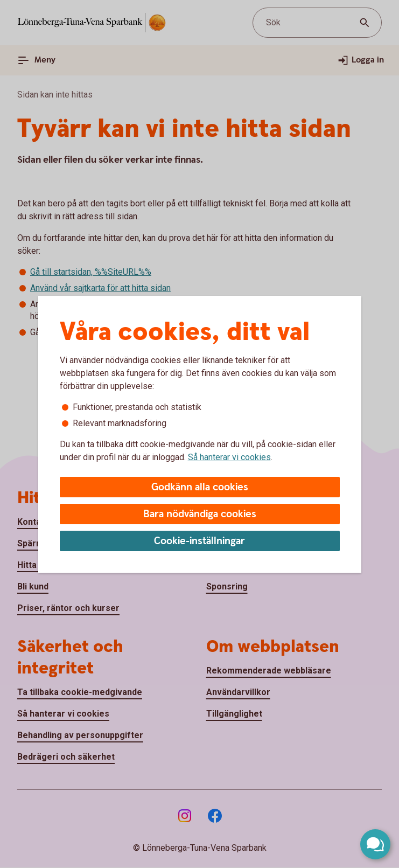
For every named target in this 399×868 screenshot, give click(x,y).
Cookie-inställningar (199, 541)
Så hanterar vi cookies (229, 457)
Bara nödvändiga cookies (200, 514)
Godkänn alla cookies (200, 487)
